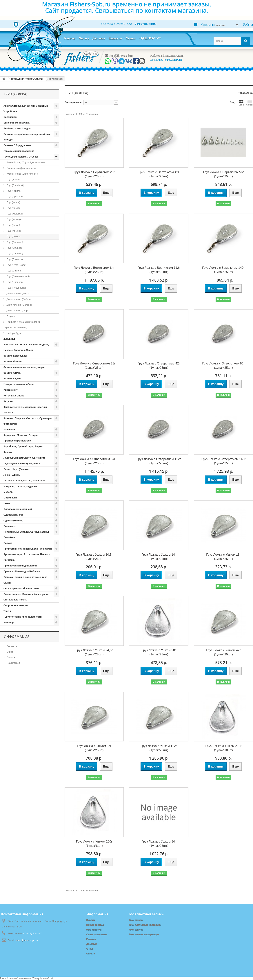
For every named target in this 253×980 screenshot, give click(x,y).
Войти (248, 24)
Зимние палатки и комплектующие (24, 367)
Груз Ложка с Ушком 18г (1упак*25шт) (223, 557)
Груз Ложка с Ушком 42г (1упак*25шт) (223, 652)
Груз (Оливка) (14, 248)
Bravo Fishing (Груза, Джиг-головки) (26, 162)
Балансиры (10, 117)
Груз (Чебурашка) (16, 288)
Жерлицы (9, 339)
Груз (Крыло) (13, 231)
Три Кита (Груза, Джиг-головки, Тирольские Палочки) (22, 325)
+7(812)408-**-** (150, 38)
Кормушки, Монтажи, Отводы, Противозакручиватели (21, 438)
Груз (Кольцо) (14, 219)
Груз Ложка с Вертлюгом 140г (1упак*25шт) (223, 270)
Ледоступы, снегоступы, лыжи (22, 463)
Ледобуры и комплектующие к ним (24, 458)
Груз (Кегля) (13, 208)
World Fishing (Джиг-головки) (22, 174)
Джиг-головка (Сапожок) (20, 305)
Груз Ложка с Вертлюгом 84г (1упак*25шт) (94, 270)
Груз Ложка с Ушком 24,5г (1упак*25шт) (94, 652)
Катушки (9, 401)
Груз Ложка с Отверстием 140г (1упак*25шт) (224, 461)
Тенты (7, 611)
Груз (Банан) (13, 179)
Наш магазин (14, 663)
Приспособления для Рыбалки (22, 571)
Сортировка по (73, 102)
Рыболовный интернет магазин (167, 56)
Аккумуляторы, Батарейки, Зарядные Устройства (26, 109)
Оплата (84, 38)
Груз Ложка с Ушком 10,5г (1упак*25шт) (94, 557)
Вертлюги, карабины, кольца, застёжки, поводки (27, 137)
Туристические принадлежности (23, 617)
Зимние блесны (13, 361)
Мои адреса (136, 930)
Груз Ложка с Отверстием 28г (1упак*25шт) (94, 366)
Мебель (8, 492)
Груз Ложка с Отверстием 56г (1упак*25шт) (223, 366)
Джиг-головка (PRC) (17, 293)
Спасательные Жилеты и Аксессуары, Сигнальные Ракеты (26, 597)
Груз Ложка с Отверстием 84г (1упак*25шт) (94, 461)
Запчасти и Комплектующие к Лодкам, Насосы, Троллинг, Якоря (26, 347)
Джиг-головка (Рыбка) (18, 299)
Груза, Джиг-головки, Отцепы (21, 157)
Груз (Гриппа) (14, 191)
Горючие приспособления (19, 151)
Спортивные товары (16, 605)
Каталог (70, 38)
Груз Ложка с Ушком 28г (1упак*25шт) (159, 652)
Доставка (99, 38)
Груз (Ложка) (13, 236)
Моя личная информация (144, 934)
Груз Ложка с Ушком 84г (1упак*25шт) (159, 844)
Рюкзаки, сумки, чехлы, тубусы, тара (25, 577)
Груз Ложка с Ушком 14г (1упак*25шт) (159, 557)
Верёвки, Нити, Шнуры (17, 128)
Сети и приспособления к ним (21, 588)
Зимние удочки (12, 373)
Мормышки (10, 498)
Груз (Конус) (13, 225)
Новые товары (95, 925)
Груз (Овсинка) (14, 242)
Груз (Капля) (13, 202)
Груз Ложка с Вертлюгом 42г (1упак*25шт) (159, 174)
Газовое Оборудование (17, 145)
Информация (17, 636)
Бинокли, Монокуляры (17, 123)
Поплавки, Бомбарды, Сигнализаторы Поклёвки (26, 535)
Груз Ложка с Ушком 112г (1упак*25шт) (159, 748)
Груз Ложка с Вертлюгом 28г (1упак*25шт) (94, 174)
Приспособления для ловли (20, 566)
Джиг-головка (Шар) (17, 311)
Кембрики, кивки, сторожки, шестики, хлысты (26, 410)
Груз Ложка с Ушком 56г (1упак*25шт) (94, 748)
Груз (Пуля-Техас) (16, 265)
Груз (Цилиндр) (15, 282)
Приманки (9, 560)
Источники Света (14, 396)
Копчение (9, 429)
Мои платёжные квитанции (145, 925)
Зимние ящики (12, 379)
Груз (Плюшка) (14, 259)
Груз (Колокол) (14, 214)
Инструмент (11, 390)
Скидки (91, 920)
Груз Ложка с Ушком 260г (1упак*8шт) (94, 844)
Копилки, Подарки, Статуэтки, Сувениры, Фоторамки (28, 421)
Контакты (115, 38)
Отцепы (11, 316)
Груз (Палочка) (14, 254)
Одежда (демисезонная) (18, 509)
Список (250, 103)
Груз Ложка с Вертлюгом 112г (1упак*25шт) (159, 270)
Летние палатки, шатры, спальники (24, 481)
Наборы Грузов (15, 333)
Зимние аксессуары (15, 356)
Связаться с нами (97, 934)
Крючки (8, 452)
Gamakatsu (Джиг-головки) (21, 168)
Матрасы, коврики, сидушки (20, 486)
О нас (10, 652)
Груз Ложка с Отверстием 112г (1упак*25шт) (159, 461)
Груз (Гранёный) (15, 185)
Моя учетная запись (146, 914)
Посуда (8, 543)
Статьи (131, 38)
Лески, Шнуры (12, 475)
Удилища (9, 622)
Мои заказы (136, 920)
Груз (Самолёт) (15, 271)
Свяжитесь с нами (146, 24)
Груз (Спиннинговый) (18, 276)
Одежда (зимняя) (13, 515)
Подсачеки (10, 526)
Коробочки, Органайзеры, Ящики (23, 446)
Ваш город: (117, 24)
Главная (91, 939)
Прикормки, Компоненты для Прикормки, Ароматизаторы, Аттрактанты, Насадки (28, 551)
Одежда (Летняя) (13, 520)
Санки (7, 583)
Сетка (241, 103)
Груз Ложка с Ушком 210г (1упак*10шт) (223, 748)
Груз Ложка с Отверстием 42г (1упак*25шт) (159, 366)
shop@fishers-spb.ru (119, 56)
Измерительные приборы (19, 384)
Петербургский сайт (44, 978)
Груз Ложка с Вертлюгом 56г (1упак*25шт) (223, 174)
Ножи (7, 503)
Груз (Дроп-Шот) (15, 197)
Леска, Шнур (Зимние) (16, 469)
